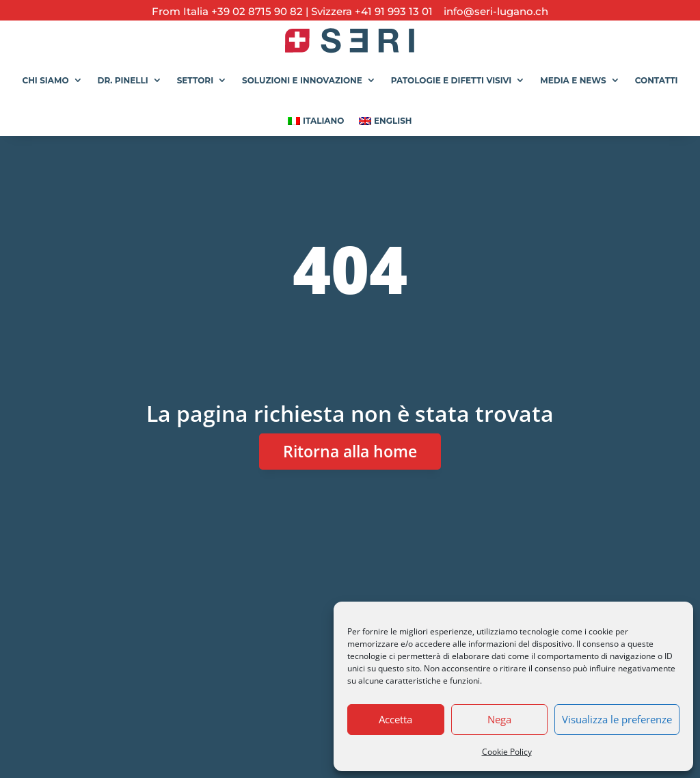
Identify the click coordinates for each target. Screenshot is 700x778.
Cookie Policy (507, 752)
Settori (195, 80)
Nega (499, 719)
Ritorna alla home (350, 451)
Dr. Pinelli (123, 80)
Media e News (573, 80)
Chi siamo (45, 80)
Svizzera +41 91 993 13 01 (372, 11)
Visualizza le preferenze (617, 719)
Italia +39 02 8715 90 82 (244, 11)
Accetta (395, 719)
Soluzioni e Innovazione (302, 80)
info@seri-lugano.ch (492, 11)
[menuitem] (316, 116)
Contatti (657, 80)
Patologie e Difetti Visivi (451, 80)
